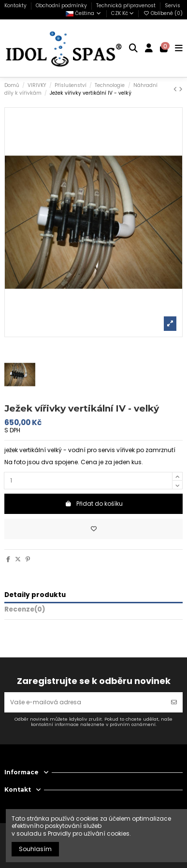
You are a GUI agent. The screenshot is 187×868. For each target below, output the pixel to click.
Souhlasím (35, 849)
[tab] (93, 611)
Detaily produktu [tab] (35, 595)
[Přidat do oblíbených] (93, 529)
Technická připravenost (127, 6)
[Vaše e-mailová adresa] (85, 702)
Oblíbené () (163, 13)
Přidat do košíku (94, 504)
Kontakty (16, 6)
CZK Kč (122, 13)
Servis (173, 6)
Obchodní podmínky (62, 6)
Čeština (84, 13)
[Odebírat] (174, 702)
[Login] (149, 48)
